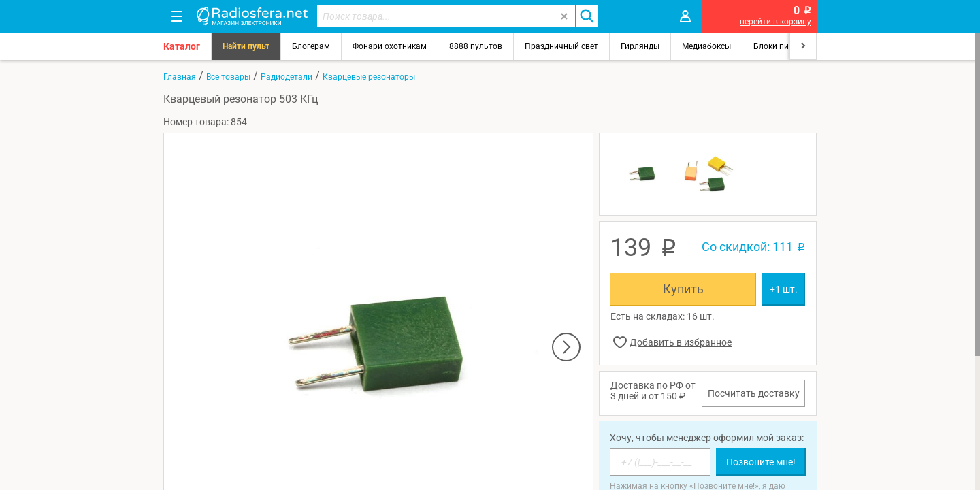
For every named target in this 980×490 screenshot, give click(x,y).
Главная (180, 77)
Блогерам (311, 46)
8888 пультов (476, 46)
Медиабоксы (706, 46)
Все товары (228, 77)
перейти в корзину (775, 22)
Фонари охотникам (390, 46)
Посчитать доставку (754, 393)
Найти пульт (246, 46)
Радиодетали (287, 77)
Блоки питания (783, 46)
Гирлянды (640, 46)
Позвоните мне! (761, 462)
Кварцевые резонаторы (369, 77)
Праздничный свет (561, 46)
